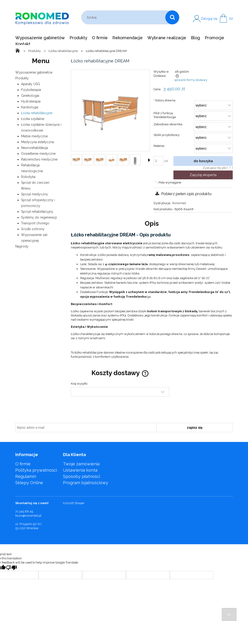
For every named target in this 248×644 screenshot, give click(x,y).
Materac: (159, 146)
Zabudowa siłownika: (168, 124)
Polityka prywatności (36, 470)
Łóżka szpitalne (33, 119)
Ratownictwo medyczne (39, 159)
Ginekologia (30, 96)
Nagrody (22, 246)
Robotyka (28, 177)
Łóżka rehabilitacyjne (37, 113)
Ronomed (179, 203)
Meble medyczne (34, 136)
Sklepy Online (29, 483)
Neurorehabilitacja (35, 148)
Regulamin (26, 476)
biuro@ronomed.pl (28, 516)
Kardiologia (30, 107)
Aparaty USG (31, 84)
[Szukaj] (172, 17)
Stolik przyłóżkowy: (167, 135)
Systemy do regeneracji (39, 217)
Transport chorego (35, 223)
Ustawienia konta (80, 470)
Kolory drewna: (165, 100)
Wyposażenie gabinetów (34, 72)
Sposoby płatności (82, 476)
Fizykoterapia (31, 90)
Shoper (80, 503)
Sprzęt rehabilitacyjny (37, 212)
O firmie (23, 464)
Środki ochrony (33, 229)
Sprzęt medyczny (35, 194)
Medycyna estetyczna (38, 142)
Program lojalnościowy (86, 483)
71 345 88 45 (24, 511)
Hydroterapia (31, 101)
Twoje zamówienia (81, 464)
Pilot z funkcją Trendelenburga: (165, 115)
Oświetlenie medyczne (38, 154)
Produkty (22, 78)
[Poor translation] (11, 568)
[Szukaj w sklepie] (124, 17)
